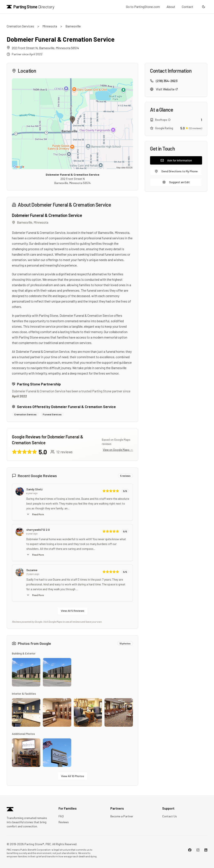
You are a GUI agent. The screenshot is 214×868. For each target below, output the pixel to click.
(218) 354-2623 (167, 81)
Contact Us (169, 816)
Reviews (64, 822)
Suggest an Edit (176, 182)
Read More (35, 514)
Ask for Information (176, 160)
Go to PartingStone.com (143, 7)
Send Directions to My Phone (176, 171)
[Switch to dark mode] (204, 7)
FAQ (61, 816)
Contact (187, 7)
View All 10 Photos (73, 776)
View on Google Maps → (118, 450)
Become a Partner (122, 816)
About (171, 7)
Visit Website (167, 89)
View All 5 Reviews (73, 611)
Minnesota (50, 26)
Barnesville (73, 26)
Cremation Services (20, 26)
